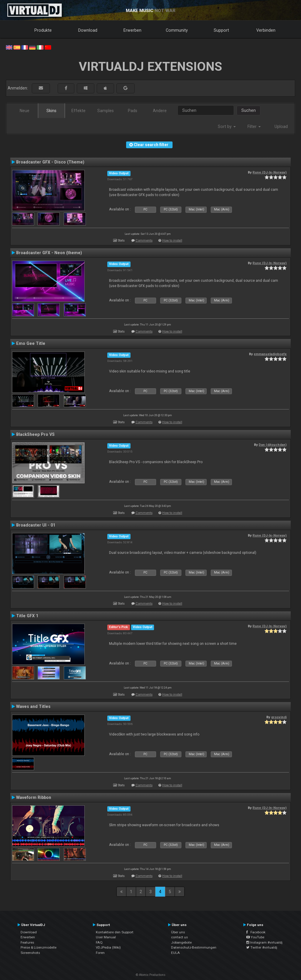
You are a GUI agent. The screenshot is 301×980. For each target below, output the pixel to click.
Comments (144, 241)
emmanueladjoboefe (270, 354)
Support (221, 30)
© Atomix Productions (151, 975)
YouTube (255, 937)
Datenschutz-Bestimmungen (194, 947)
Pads (133, 111)
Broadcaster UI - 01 (36, 525)
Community (177, 30)
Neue (25, 111)
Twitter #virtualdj (262, 947)
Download (88, 30)
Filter (254, 126)
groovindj (279, 717)
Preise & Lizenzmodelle (39, 947)
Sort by (227, 126)
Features (27, 942)
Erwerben (132, 30)
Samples (106, 111)
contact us (179, 937)
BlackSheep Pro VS (35, 434)
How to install (172, 241)
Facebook (256, 932)
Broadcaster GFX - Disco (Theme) (50, 162)
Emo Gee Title (31, 343)
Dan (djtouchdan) (273, 445)
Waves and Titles (33, 706)
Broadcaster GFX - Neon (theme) (49, 253)
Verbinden (266, 30)
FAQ (99, 942)
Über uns (178, 932)
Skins (51, 111)
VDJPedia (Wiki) (108, 947)
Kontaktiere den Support (115, 932)
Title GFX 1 (27, 616)
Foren (100, 953)
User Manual (106, 937)
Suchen (249, 110)
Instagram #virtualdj (264, 942)
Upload (281, 126)
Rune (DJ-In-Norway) (270, 172)
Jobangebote (181, 942)
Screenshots (30, 953)
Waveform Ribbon (34, 797)
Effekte (78, 111)
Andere (160, 111)
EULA (175, 953)
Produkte (43, 30)
